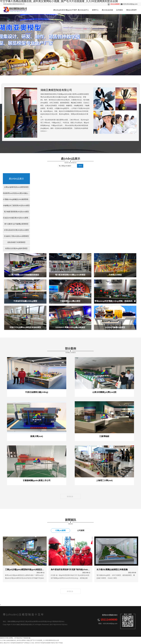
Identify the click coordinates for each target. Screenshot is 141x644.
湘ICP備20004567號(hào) (59, 625)
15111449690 (115, 4)
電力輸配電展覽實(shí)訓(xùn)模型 (16, 212)
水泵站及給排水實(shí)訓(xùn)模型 (16, 230)
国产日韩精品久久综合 (28, 643)
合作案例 (119, 10)
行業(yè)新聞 (60, 530)
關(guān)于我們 (71, 10)
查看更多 (70, 497)
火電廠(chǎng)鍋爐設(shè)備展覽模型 (16, 200)
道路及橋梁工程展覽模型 (16, 243)
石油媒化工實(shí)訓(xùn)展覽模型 (16, 236)
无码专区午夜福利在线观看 (43, 643)
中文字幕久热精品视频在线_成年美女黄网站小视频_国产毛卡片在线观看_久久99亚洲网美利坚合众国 (29, 640)
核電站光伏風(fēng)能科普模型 (16, 249)
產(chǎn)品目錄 (107, 10)
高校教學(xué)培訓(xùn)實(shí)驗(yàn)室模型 (16, 194)
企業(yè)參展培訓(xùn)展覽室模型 (16, 187)
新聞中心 (95, 10)
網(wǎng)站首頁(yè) (59, 12)
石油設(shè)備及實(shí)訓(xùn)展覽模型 (16, 218)
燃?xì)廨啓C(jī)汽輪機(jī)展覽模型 (16, 224)
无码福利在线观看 (16, 643)
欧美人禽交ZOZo (5, 643)
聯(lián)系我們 (131, 10)
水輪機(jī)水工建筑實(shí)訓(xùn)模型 (16, 206)
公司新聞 (81, 530)
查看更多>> (44, 131)
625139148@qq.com (130, 4)
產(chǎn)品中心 (83, 10)
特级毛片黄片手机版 (57, 643)
